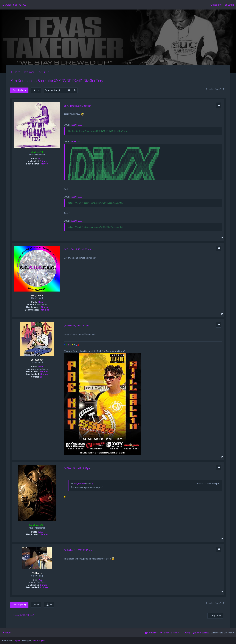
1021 (40, 159)
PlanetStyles (39, 641)
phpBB (17, 641)
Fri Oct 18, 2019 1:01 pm (77, 326)
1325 (40, 532)
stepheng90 (37, 152)
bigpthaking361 (37, 525)
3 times (44, 161)
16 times (44, 534)
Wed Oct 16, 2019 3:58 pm (78, 106)
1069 (40, 367)
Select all (76, 125)
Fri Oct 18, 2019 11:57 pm (77, 468)
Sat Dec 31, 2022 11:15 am (78, 550)
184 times (44, 310)
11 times (44, 587)
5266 (40, 302)
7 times (44, 164)
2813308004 (37, 360)
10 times (44, 307)
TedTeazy (37, 573)
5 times (44, 585)
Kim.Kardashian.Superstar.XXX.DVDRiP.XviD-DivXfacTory (57, 81)
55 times (44, 371)
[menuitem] (23, 5)
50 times (44, 374)
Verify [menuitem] (187, 633)
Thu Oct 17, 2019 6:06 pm (77, 249)
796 (40, 580)
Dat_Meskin (37, 296)
